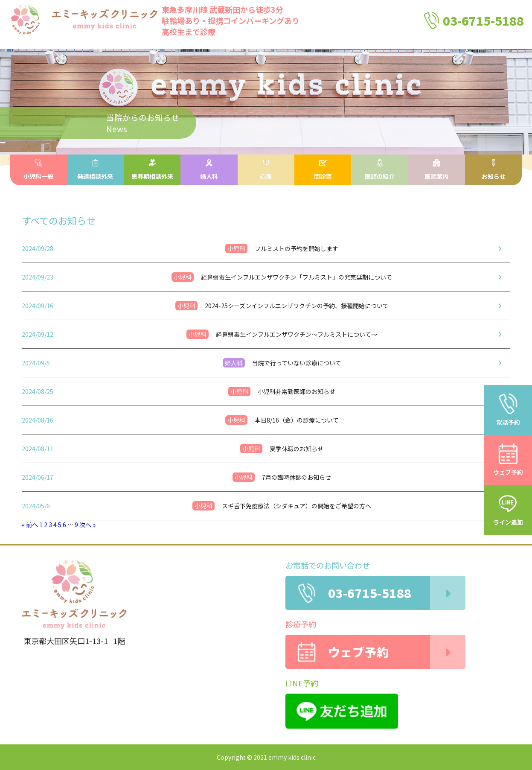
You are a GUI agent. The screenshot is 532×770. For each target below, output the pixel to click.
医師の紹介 (380, 170)
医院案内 (436, 170)
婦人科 (209, 170)
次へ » (87, 525)
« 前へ (30, 525)
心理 (266, 170)
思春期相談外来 (152, 170)
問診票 (323, 170)
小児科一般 (38, 170)
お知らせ (494, 170)
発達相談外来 (95, 170)
